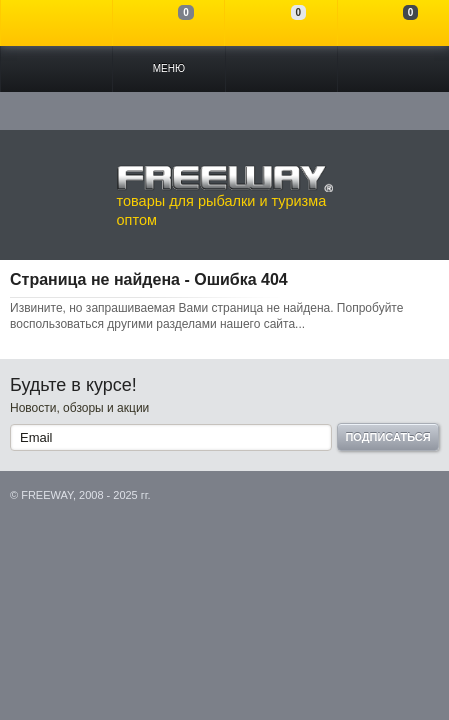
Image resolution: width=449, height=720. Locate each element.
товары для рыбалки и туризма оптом (225, 196)
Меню (169, 68)
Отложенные (280, 23)
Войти (56, 23)
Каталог (56, 69)
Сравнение (168, 23)
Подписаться (387, 437)
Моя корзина (393, 23)
